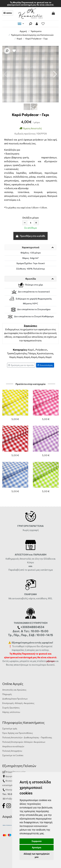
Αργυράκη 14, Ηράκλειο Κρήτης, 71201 (23, 735)
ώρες (42, 740)
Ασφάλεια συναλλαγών (13, 705)
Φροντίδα (30, 279)
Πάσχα (32, 353)
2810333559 (31, 740)
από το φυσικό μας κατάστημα (36, 529)
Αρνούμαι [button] (37, 848)
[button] (55, 74)
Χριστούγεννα (45, 353)
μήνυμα (51, 620)
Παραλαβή (14, 529)
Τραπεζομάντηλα (17, 353)
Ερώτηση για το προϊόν (21, 365)
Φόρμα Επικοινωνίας (14, 731)
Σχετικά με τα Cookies (13, 714)
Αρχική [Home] (23, 31)
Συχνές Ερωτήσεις (11, 667)
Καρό (31, 350)
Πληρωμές (7, 653)
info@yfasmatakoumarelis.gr (19, 758)
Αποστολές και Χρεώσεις (14, 649)
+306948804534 (38, 749)
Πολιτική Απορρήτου (12, 710)
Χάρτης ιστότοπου (11, 671)
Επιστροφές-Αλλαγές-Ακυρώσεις (18, 662)
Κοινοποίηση (45, 365)
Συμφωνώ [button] (37, 841)
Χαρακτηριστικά (30, 247)
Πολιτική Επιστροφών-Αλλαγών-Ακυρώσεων (24, 701)
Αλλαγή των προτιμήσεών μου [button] (37, 855)
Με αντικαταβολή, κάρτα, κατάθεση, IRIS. (30, 558)
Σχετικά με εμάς (10, 688)
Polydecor (41, 350)
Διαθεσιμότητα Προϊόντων (15, 658)
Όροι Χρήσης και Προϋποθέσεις (18, 692)
